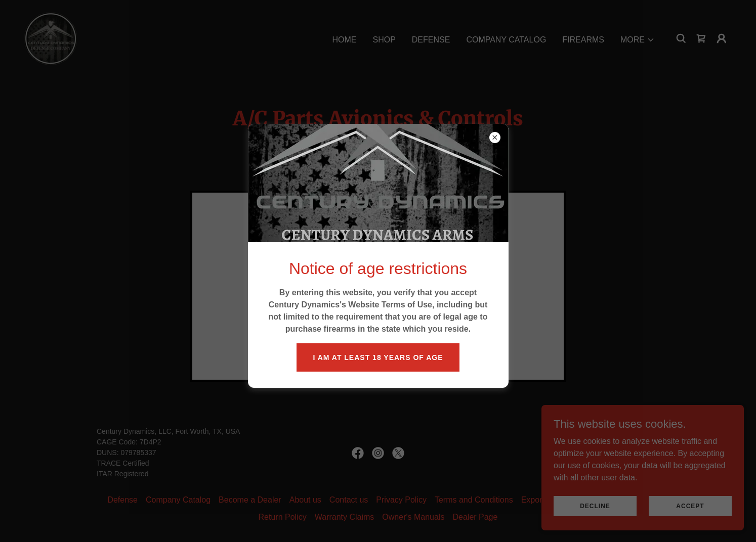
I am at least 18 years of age (378, 357)
